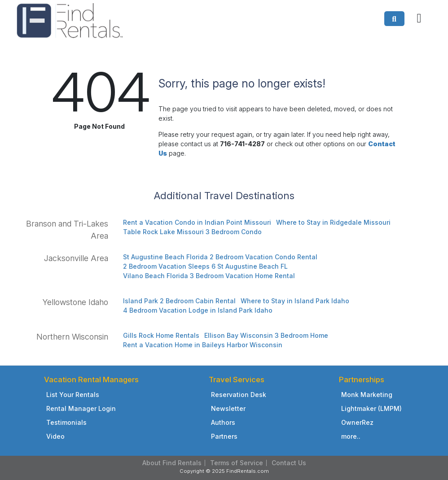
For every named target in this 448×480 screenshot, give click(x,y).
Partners (224, 436)
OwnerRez (357, 422)
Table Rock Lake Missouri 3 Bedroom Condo (192, 232)
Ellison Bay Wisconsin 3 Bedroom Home (266, 335)
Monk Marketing (367, 395)
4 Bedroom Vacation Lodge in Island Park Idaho (198, 310)
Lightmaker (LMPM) (371, 408)
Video (55, 436)
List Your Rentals (73, 395)
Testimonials (66, 422)
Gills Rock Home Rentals (161, 335)
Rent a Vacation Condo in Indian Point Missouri (197, 222)
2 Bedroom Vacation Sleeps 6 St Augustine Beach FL (205, 266)
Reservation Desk (239, 395)
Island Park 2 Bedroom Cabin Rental (179, 301)
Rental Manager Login (81, 408)
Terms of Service (237, 463)
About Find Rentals (172, 463)
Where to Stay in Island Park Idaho (295, 301)
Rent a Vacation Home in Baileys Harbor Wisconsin (203, 345)
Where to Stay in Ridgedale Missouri (333, 222)
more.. (351, 436)
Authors (223, 422)
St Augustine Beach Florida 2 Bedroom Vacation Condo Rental (220, 257)
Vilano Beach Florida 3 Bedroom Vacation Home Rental (209, 276)
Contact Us (289, 463)
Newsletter (228, 408)
